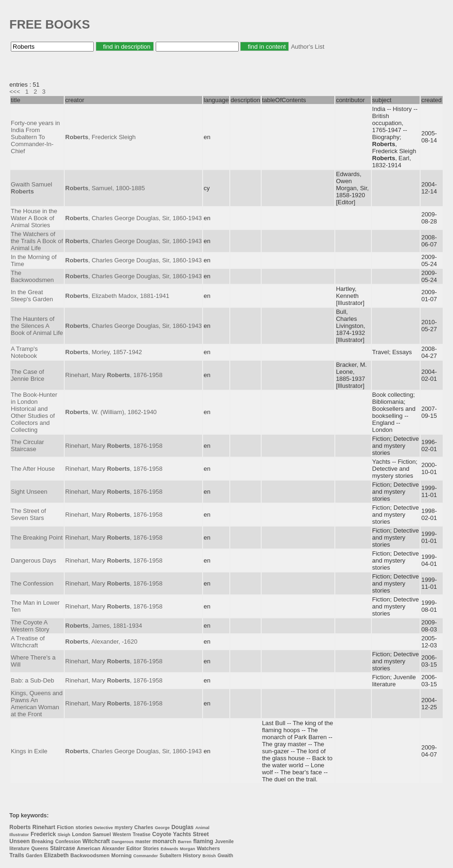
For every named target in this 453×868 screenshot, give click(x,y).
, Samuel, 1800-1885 (105, 188)
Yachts (182, 834)
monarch (164, 841)
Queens (40, 849)
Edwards (169, 849)
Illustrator (19, 835)
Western (122, 835)
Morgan (188, 849)
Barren (185, 842)
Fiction (65, 827)
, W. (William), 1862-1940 (111, 412)
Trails (17, 855)
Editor (134, 848)
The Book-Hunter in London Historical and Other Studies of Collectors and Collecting (34, 412)
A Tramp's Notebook (24, 352)
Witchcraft (96, 841)
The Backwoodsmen (32, 276)
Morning (121, 855)
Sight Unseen (29, 492)
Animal (202, 828)
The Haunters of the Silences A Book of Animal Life (37, 326)
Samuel (102, 834)
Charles (143, 827)
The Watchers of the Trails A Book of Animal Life (37, 241)
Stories (151, 849)
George (162, 828)
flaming (203, 841)
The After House (33, 469)
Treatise (142, 835)
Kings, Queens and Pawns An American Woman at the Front (37, 704)
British (209, 856)
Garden (34, 856)
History (192, 855)
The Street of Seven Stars (28, 514)
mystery (123, 827)
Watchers (208, 848)
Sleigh (64, 835)
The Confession (32, 583)
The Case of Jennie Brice (28, 375)
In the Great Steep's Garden (32, 296)
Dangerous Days (34, 560)
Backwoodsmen (90, 855)
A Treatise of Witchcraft (28, 642)
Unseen (19, 841)
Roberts (20, 827)
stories (84, 827)
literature (19, 849)
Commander (146, 856)
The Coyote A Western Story (30, 626)
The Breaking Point (37, 538)
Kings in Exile (29, 751)
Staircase (63, 848)
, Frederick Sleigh (100, 137)
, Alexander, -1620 (101, 642)
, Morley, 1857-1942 (104, 352)
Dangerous (123, 842)
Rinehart (44, 827)
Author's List (307, 47)
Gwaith (225, 856)
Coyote (162, 834)
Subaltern (170, 856)
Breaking (42, 841)
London (81, 834)
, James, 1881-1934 (104, 626)
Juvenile (224, 842)
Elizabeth (57, 855)
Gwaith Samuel (31, 188)
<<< (15, 92)
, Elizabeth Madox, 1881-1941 (117, 296)
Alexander (113, 849)
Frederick (43, 834)
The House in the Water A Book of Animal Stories (34, 218)
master (143, 842)
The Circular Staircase (27, 445)
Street (201, 834)
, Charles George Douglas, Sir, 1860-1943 (133, 218)
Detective (104, 828)
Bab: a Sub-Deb (33, 680)
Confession (68, 842)
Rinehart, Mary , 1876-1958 (114, 375)
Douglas (182, 827)
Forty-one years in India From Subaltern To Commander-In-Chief (35, 137)
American (89, 848)
